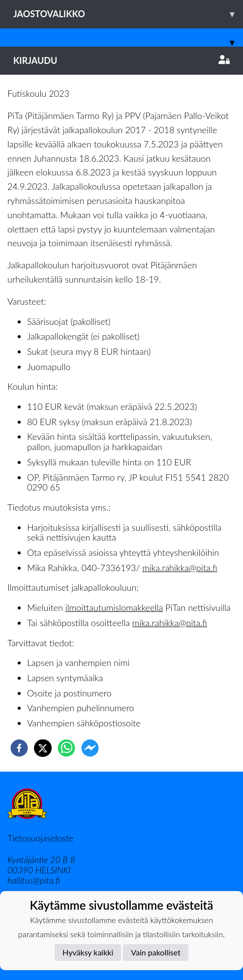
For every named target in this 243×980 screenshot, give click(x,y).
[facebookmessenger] (90, 748)
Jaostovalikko (128, 14)
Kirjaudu (121, 60)
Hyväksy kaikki (88, 952)
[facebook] (19, 748)
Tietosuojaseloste (40, 838)
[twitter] (43, 748)
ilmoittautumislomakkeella (114, 607)
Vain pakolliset (156, 952)
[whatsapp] (66, 748)
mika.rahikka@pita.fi (180, 568)
